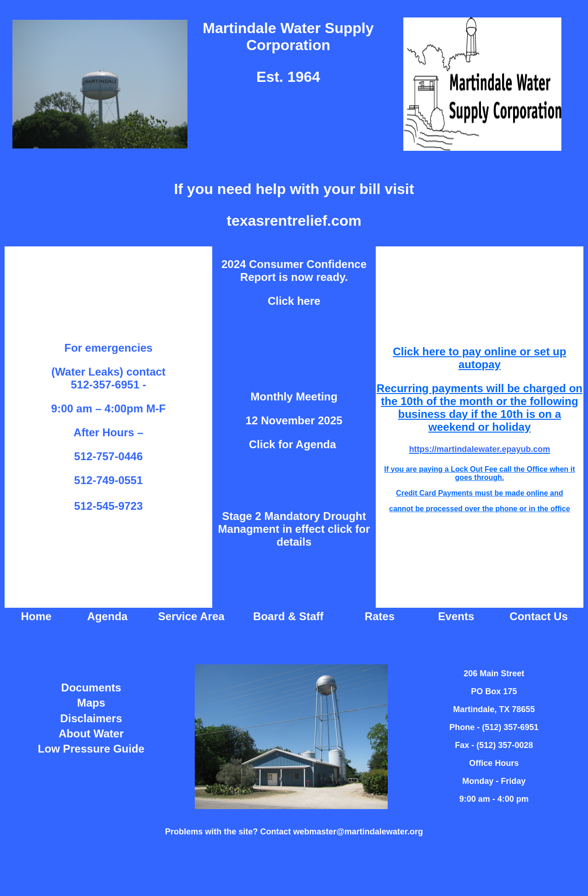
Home (36, 616)
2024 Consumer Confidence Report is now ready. (294, 271)
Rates (380, 616)
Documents (91, 688)
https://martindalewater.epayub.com (479, 449)
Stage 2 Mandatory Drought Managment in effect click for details (294, 529)
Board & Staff (288, 616)
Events (456, 616)
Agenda (107, 616)
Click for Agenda (294, 444)
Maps (91, 703)
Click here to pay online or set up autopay (479, 358)
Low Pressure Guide (91, 749)
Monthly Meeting (294, 397)
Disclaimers (91, 718)
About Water (91, 733)
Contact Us (539, 616)
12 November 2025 (294, 420)
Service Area (191, 616)
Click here (294, 301)
